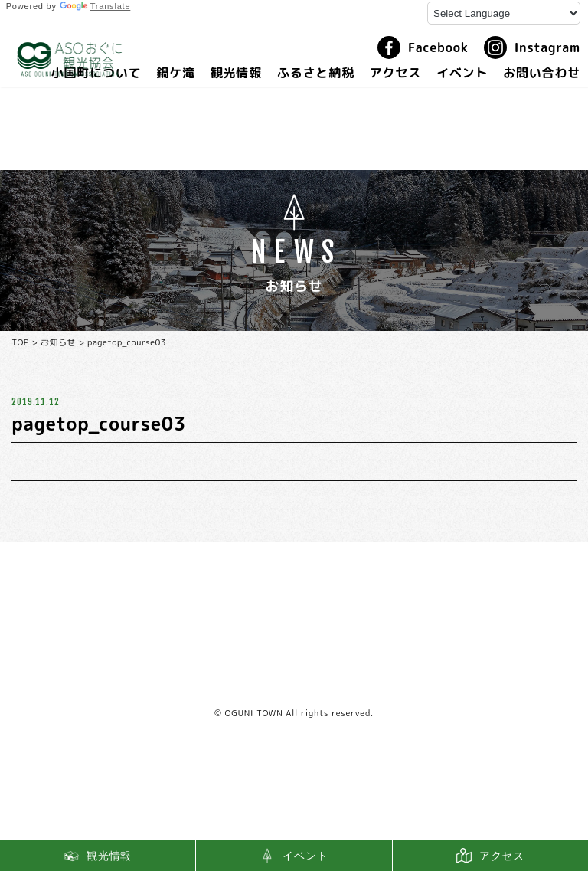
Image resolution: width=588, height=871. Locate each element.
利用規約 (294, 683)
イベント (462, 73)
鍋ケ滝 (175, 73)
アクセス (395, 73)
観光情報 (236, 73)
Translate (95, 6)
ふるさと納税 (316, 73)
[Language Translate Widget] (504, 13)
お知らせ (58, 342)
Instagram (532, 47)
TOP (20, 342)
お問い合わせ (542, 73)
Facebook (423, 47)
